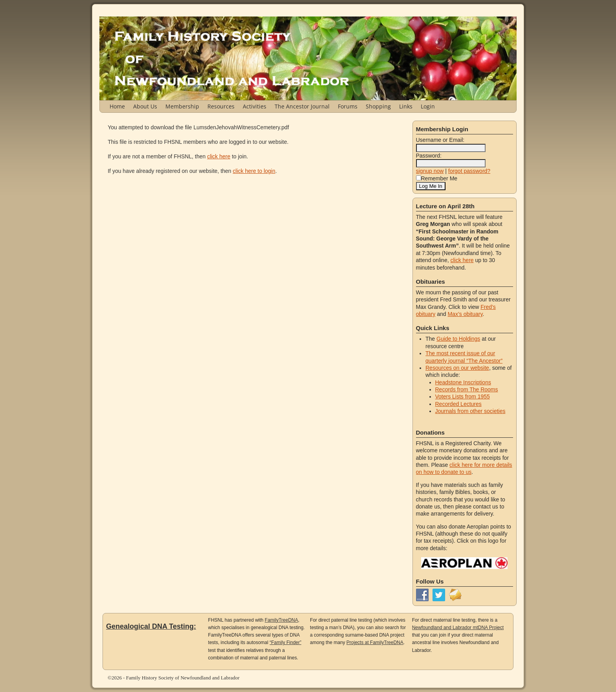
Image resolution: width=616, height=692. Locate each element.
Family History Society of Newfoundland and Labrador (183, 678)
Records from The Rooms (467, 389)
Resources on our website (457, 368)
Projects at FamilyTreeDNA (375, 642)
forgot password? (469, 171)
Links (406, 106)
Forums (348, 106)
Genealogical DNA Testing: (151, 626)
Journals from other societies (470, 411)
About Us (145, 106)
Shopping (378, 106)
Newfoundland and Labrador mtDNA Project (458, 628)
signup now (430, 171)
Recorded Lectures (458, 404)
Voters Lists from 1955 (463, 396)
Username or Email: (440, 140)
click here (219, 156)
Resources (221, 106)
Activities (255, 106)
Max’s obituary (465, 314)
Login (428, 106)
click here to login (254, 171)
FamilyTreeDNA (281, 620)
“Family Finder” (285, 642)
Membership (182, 106)
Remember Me (437, 178)
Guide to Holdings (458, 339)
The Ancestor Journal (302, 106)
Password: (429, 156)
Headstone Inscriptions (463, 382)
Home (117, 106)
